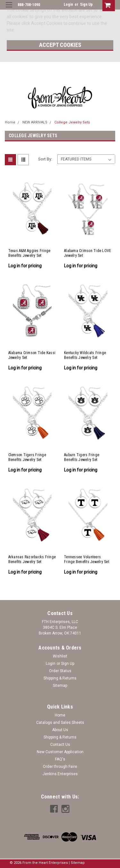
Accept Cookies (60, 45)
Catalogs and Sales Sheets (60, 723)
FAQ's (60, 759)
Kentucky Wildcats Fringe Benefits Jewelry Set (85, 355)
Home (10, 122)
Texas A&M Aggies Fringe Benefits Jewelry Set (29, 253)
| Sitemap (77, 863)
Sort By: (45, 159)
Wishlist (60, 656)
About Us (60, 730)
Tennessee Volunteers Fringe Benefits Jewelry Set (87, 559)
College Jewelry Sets (72, 122)
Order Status (60, 671)
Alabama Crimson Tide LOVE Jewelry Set (88, 253)
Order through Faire (60, 767)
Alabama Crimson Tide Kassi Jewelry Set (32, 355)
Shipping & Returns (60, 678)
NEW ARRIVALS (35, 122)
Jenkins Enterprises (60, 774)
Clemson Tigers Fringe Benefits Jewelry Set (27, 457)
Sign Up (86, 4)
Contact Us (60, 745)
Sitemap (60, 686)
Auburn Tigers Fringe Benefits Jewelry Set (82, 457)
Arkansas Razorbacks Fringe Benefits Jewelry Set (32, 559)
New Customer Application (60, 752)
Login (68, 4)
